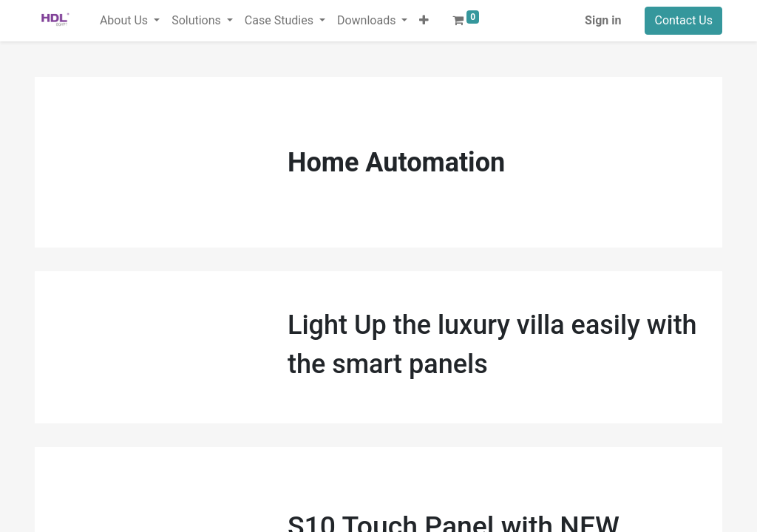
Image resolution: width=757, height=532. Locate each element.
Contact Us (683, 20)
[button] (424, 21)
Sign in (603, 20)
